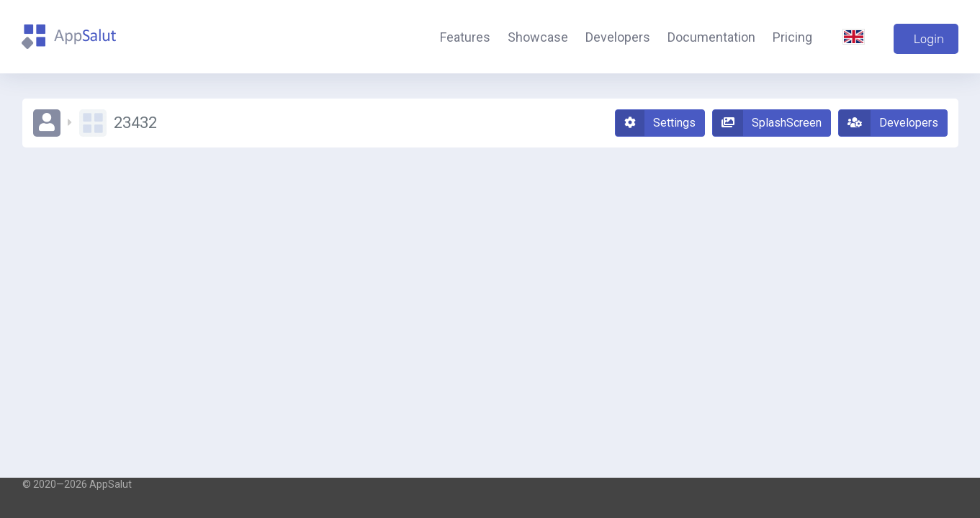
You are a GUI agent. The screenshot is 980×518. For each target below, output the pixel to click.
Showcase (538, 37)
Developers (618, 37)
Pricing (792, 37)
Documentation (711, 37)
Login (929, 39)
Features (465, 37)
